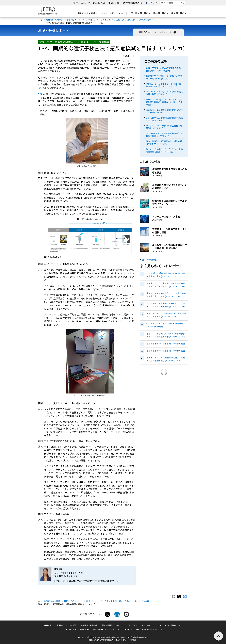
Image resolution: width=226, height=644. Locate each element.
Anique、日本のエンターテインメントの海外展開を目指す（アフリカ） (164, 150)
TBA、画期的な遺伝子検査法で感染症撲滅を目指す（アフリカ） (164, 143)
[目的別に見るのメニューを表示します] (161, 13)
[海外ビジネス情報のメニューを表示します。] (87, 13)
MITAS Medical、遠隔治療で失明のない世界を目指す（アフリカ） (164, 135)
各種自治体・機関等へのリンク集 (149, 629)
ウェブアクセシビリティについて (138, 625)
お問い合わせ (100, 3)
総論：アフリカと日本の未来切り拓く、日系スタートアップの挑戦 (164, 69)
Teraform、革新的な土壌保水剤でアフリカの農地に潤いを (164, 111)
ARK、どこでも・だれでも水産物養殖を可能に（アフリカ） (164, 127)
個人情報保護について (111, 625)
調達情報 (60, 625)
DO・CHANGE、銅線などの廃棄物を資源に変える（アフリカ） (165, 119)
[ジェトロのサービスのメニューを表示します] (112, 13)
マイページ (153, 3)
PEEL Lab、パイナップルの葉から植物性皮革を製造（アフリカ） (164, 93)
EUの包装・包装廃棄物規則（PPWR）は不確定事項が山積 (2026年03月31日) (166, 275)
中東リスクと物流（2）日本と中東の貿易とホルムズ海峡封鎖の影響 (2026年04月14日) (166, 335)
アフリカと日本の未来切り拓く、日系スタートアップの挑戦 (124, 20)
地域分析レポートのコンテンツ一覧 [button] (158, 32)
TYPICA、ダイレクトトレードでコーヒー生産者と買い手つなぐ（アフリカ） (164, 85)
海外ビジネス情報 (54, 20)
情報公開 (72, 625)
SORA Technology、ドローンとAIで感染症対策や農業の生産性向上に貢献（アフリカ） (164, 102)
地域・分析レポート (75, 20)
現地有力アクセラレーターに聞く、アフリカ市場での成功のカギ (164, 77)
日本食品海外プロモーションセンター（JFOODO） (113, 629)
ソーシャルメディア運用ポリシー (169, 625)
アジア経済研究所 (134, 3)
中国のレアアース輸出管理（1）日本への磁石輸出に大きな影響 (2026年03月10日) (166, 295)
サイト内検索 (160, 1)
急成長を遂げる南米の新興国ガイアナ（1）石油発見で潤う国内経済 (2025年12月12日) (166, 305)
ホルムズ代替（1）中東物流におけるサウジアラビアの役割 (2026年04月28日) (166, 315)
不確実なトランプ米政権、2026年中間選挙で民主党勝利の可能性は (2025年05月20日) (166, 285)
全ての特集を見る (150, 260)
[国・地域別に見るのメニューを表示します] (140, 13)
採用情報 (48, 625)
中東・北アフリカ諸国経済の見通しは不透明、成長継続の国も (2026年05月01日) (166, 359)
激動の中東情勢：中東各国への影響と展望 (166, 343)
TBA (42, 94)
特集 (91, 20)
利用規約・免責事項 (89, 625)
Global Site (115, 3)
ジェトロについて (83, 3)
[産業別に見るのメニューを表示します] (179, 13)
